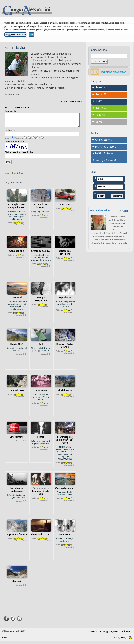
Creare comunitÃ (41, 254)
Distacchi (17, 300)
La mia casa (41, 393)
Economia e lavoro (106, 147)
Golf (41, 347)
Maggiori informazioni (16, 34)
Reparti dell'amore (17, 537)
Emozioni (101, 87)
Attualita (101, 108)
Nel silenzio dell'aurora (17, 492)
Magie (41, 439)
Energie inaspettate (41, 302)
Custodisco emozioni (65, 255)
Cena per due (17, 254)
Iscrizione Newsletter (113, 72)
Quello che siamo (65, 491)
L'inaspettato (17, 439)
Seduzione (65, 537)
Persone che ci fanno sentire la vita (41, 494)
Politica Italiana (104, 153)
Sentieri (17, 584)
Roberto (100, 115)
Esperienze (65, 300)
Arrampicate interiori (41, 209)
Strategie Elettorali (106, 160)
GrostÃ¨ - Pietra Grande (65, 348)
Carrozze (65, 207)
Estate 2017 (17, 347)
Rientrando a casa (41, 537)
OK (32, 34)
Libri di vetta (65, 393)
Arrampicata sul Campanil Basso (17, 209)
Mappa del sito (94, 634)
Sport (99, 122)
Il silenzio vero (17, 393)
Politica (100, 101)
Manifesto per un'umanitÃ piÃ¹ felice (65, 442)
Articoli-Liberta (103, 140)
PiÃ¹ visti (126, 634)
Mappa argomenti (111, 634)
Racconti (101, 94)
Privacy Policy (120, 640)
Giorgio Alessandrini (100, 210)
